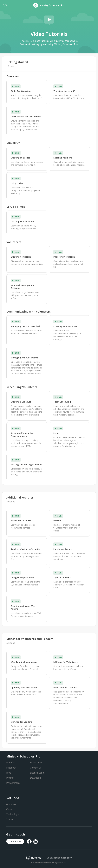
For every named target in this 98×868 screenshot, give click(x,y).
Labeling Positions (63, 158)
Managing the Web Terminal (25, 326)
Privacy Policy (13, 783)
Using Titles (17, 183)
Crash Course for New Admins (26, 117)
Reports (57, 433)
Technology (13, 814)
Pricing (10, 778)
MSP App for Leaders (21, 722)
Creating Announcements (66, 326)
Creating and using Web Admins (23, 607)
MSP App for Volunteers (65, 662)
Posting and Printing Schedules (27, 464)
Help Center (36, 763)
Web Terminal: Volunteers (24, 662)
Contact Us (36, 768)
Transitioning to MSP (64, 91)
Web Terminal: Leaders (65, 687)
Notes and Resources (22, 521)
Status (10, 819)
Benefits (11, 763)
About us (11, 804)
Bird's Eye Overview (21, 91)
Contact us (15, 841)
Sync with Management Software (23, 287)
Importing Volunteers (64, 257)
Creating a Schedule (21, 402)
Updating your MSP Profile (24, 687)
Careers (10, 809)
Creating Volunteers (21, 257)
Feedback (11, 768)
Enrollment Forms (62, 549)
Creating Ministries (20, 158)
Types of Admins (62, 578)
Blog (9, 773)
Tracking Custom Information (26, 549)
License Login (37, 773)
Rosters (57, 521)
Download (35, 778)
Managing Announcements (25, 358)
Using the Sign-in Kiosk (23, 578)
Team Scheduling (62, 402)
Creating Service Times (23, 221)
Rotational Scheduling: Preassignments (22, 434)
